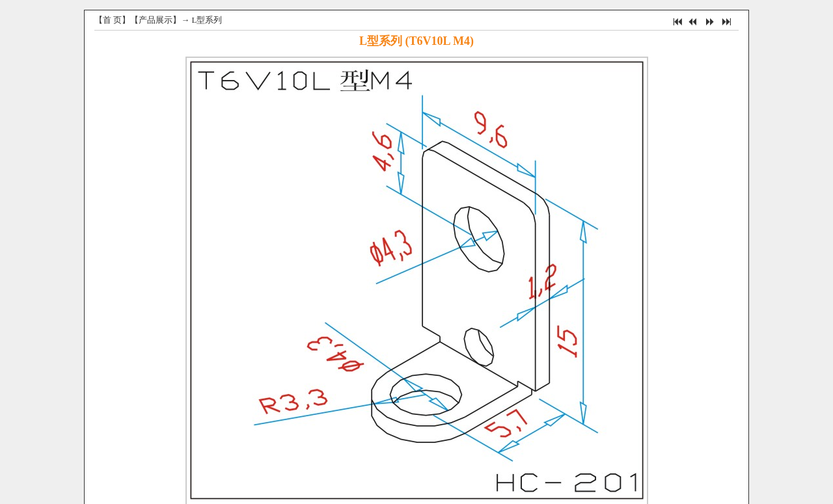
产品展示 (156, 20)
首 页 (112, 20)
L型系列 (207, 20)
